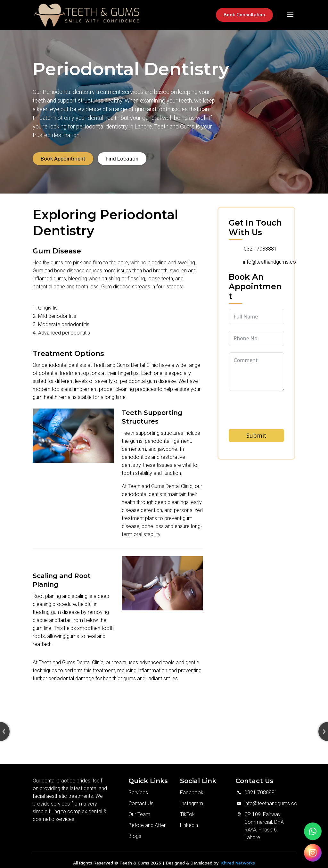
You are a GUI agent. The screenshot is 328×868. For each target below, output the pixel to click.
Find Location (122, 154)
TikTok (187, 810)
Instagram (192, 799)
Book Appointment (63, 154)
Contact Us (141, 799)
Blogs (135, 832)
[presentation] (277, 417)
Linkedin (189, 821)
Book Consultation (244, 15)
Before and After (147, 821)
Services (138, 788)
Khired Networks (238, 858)
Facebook (192, 788)
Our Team (139, 810)
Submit (256, 431)
